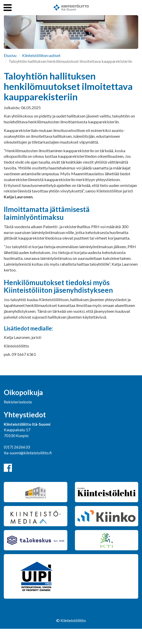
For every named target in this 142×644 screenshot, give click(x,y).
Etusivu (10, 55)
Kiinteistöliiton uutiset (41, 55)
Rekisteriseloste (18, 402)
